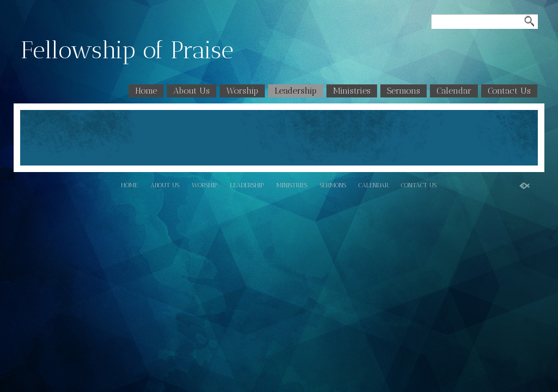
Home (146, 91)
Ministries (352, 91)
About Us (192, 91)
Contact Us (509, 91)
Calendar (454, 91)
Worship (242, 91)
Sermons (404, 91)
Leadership (296, 91)
